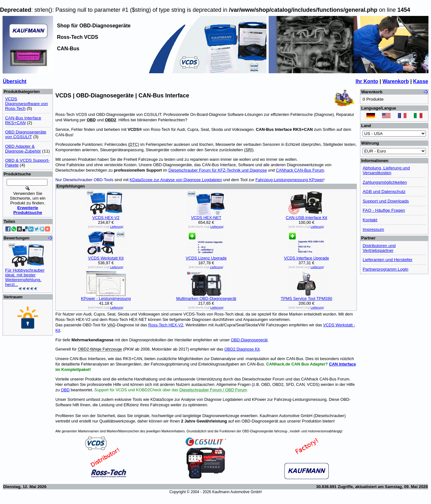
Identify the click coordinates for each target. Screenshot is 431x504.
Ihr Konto (367, 81)
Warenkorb (396, 81)
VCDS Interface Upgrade (307, 258)
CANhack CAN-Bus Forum (300, 170)
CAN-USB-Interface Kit (307, 218)
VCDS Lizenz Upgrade (206, 258)
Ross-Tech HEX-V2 (166, 325)
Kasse (421, 81)
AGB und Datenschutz (384, 192)
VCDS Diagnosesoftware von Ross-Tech (27, 104)
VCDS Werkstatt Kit (106, 258)
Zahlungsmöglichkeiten (385, 182)
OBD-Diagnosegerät (249, 340)
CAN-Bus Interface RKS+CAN (23, 120)
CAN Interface (342, 364)
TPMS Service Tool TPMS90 (307, 298)
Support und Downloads (386, 201)
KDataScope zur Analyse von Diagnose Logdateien (176, 180)
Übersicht (15, 81)
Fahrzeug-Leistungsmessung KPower (290, 180)
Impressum (373, 229)
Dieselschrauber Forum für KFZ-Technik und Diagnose (218, 170)
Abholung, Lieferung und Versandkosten (386, 170)
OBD (65, 390)
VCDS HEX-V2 (106, 218)
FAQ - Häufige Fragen (384, 210)
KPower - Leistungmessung (106, 298)
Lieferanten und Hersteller (387, 260)
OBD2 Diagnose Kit (242, 349)
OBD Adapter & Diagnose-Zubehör (23, 149)
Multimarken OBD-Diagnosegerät (206, 298)
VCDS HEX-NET (206, 218)
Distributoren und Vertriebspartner (379, 248)
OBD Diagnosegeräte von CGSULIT (26, 134)
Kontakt (370, 220)
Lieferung (117, 227)
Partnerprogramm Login (385, 269)
